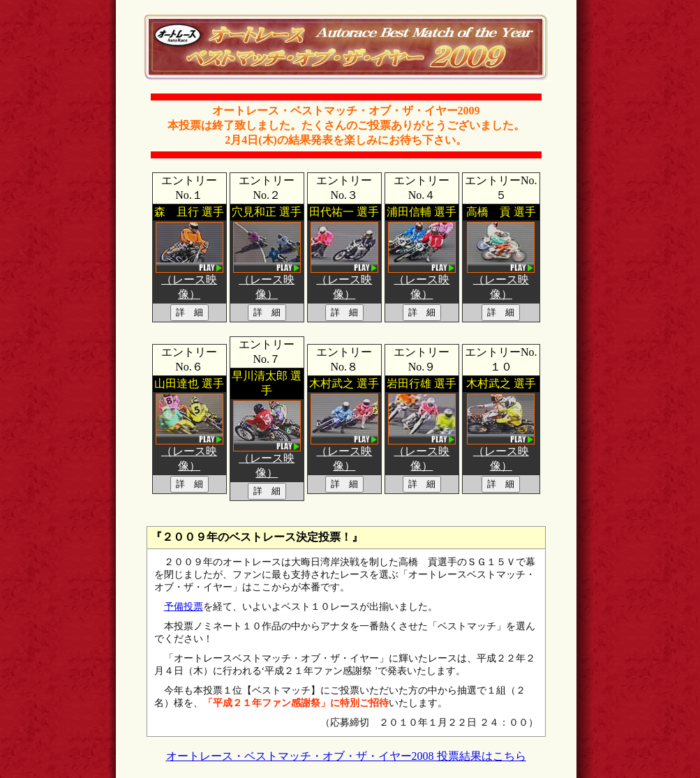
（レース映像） (189, 282)
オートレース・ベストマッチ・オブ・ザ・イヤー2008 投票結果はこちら (346, 756)
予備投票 (184, 607)
